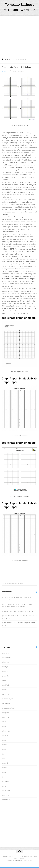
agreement (7, 653)
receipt (6, 763)
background (7, 658)
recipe (5, 768)
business (6, 671)
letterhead (7, 731)
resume (6, 777)
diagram (6, 713)
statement (7, 791)
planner (6, 749)
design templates (9, 708)
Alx (31, 861)
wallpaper (7, 800)
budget (6, 667)
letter (5, 726)
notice (5, 745)
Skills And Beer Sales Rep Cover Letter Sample (18, 611)
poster (5, 754)
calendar (6, 676)
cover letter (7, 703)
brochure (6, 662)
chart (5, 690)
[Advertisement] (19, 35)
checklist (6, 694)
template (5, 71)
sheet (5, 786)
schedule (6, 781)
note (5, 740)
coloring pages (8, 699)
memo (6, 736)
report (5, 772)
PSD (5, 759)
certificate (6, 685)
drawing (6, 717)
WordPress (18, 861)
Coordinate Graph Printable (16, 67)
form (5, 722)
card (5, 680)
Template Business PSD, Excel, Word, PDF (20, 7)
